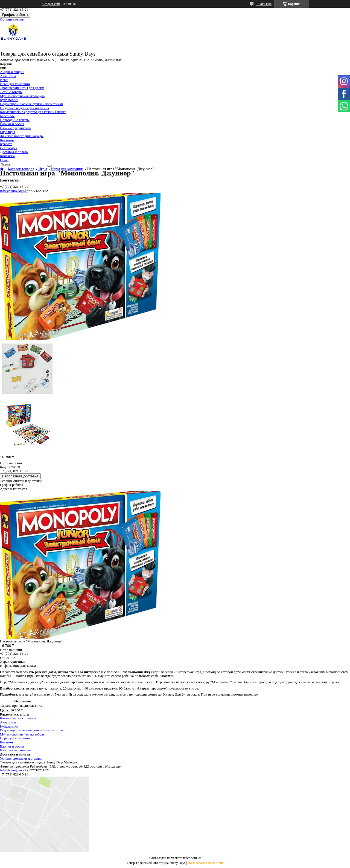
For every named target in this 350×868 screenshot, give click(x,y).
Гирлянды (8, 132)
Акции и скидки (12, 72)
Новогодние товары (15, 120)
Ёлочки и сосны (12, 124)
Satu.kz (196, 858)
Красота (6, 144)
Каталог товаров (21, 169)
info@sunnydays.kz (14, 191)
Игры (4, 80)
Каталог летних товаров (18, 718)
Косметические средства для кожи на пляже (33, 112)
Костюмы (7, 140)
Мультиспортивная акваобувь (22, 96)
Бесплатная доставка (20, 476)
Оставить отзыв (12, 19)
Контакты (7, 156)
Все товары (9, 148)
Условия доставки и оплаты (21, 758)
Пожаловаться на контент (206, 863)
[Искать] (49, 166)
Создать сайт (51, 4)
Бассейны (7, 116)
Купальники (9, 100)
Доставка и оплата (14, 152)
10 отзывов (264, 4)
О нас (4, 160)
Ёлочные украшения (15, 128)
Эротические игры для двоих (22, 88)
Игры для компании (15, 84)
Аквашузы (8, 76)
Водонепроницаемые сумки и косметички (32, 104)
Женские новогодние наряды (22, 136)
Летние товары (11, 92)
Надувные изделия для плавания (24, 108)
